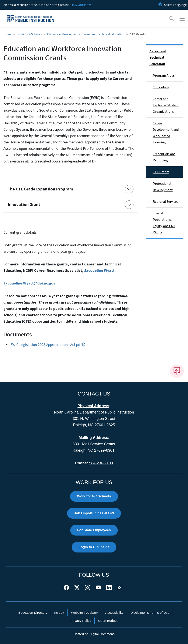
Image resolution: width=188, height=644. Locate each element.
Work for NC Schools (94, 496)
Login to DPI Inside (94, 547)
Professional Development (163, 187)
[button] (169, 19)
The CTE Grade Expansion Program (40, 189)
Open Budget (108, 621)
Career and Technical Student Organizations (166, 105)
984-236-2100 (101, 463)
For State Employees (94, 530)
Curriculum (161, 87)
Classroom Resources (62, 34)
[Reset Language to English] (160, 5)
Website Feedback (85, 613)
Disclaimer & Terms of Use (150, 613)
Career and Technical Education (103, 34)
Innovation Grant (24, 205)
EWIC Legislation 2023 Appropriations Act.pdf (48, 345)
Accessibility (114, 613)
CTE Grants (161, 172)
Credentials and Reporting (164, 157)
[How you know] (82, 5)
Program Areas (164, 76)
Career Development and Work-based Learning (166, 133)
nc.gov (59, 613)
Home (7, 34)
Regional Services (166, 202)
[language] (175, 5)
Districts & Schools (29, 34)
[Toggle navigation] (182, 19)
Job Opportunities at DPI (94, 513)
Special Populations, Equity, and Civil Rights (164, 223)
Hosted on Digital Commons (94, 634)
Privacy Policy (81, 621)
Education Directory (33, 613)
